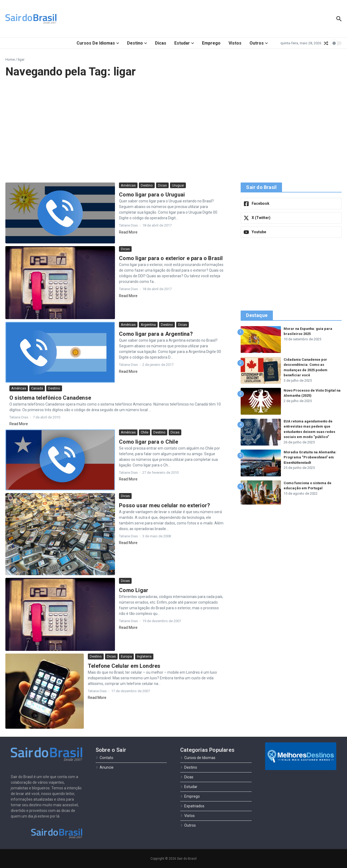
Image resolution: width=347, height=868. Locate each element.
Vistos (235, 43)
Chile (144, 432)
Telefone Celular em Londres (124, 666)
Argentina (148, 325)
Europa (126, 656)
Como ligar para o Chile (149, 442)
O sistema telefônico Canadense (50, 398)
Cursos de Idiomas (98, 43)
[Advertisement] (173, 130)
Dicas (161, 43)
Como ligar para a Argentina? (156, 334)
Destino (137, 43)
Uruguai (178, 185)
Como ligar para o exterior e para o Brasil (171, 258)
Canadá (37, 388)
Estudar (184, 43)
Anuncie (105, 767)
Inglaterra (144, 656)
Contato (104, 758)
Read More (128, 232)
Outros (259, 43)
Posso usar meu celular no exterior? (165, 505)
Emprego (211, 43)
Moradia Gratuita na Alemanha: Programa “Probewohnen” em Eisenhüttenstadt (310, 457)
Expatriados (192, 806)
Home (10, 59)
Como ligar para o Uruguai (152, 195)
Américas (128, 185)
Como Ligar (134, 590)
